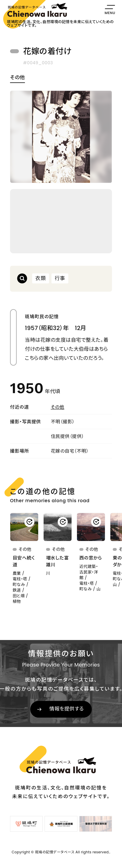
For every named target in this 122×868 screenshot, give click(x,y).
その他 (17, 78)
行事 (60, 278)
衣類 (40, 278)
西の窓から (91, 558)
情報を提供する (67, 709)
